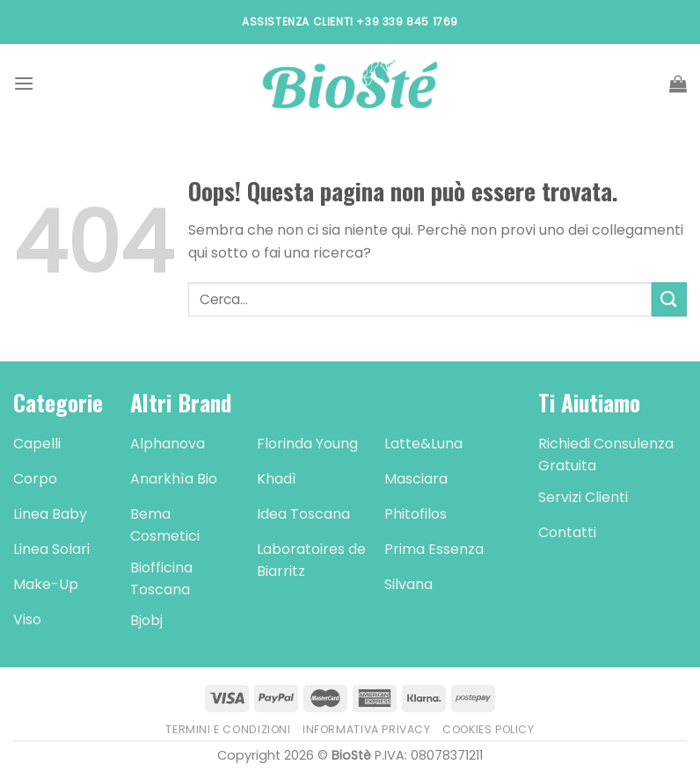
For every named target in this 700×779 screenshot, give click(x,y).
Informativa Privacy (367, 729)
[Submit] (669, 299)
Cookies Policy (489, 729)
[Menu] (24, 83)
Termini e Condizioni (228, 729)
